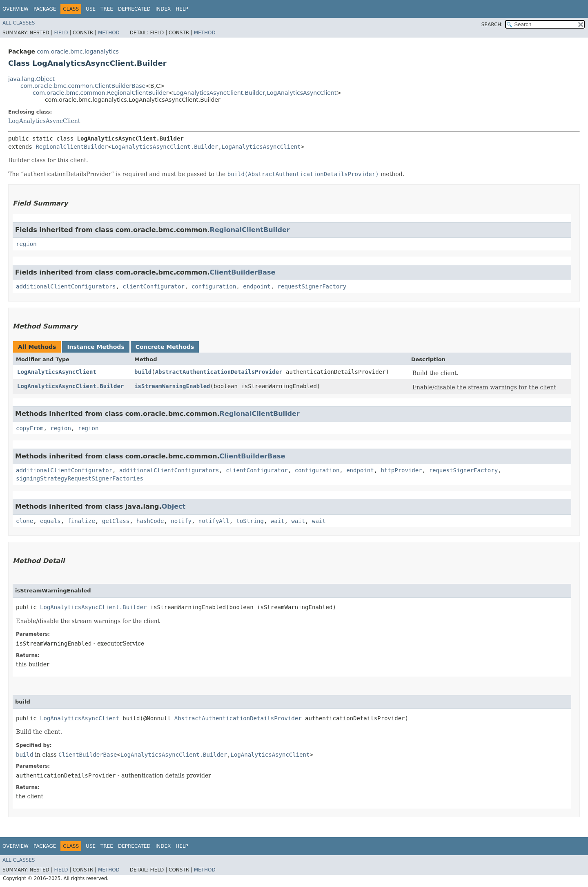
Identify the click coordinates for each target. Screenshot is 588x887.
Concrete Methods (165, 347)
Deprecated (134, 9)
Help (182, 9)
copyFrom (30, 428)
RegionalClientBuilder (72, 147)
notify (181, 521)
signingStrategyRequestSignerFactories (80, 478)
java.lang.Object (31, 79)
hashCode (150, 521)
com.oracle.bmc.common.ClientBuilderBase (83, 86)
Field (61, 33)
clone (24, 521)
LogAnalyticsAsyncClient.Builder (219, 93)
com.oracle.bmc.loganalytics (78, 51)
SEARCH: (492, 25)
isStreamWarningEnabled (172, 386)
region (26, 244)
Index (163, 9)
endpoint (257, 286)
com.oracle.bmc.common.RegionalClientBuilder (100, 93)
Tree (107, 9)
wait (278, 521)
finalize (81, 521)
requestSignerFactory (312, 286)
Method (109, 33)
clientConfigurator (154, 286)
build (143, 372)
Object (174, 506)
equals (50, 521)
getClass (116, 521)
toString (250, 521)
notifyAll (214, 521)
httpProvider (401, 470)
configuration (214, 286)
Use (91, 9)
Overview (16, 9)
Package (45, 9)
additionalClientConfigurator (64, 470)
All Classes (19, 23)
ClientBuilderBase (243, 272)
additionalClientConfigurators (66, 286)
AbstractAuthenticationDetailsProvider (219, 372)
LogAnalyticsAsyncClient (302, 93)
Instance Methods (96, 347)
